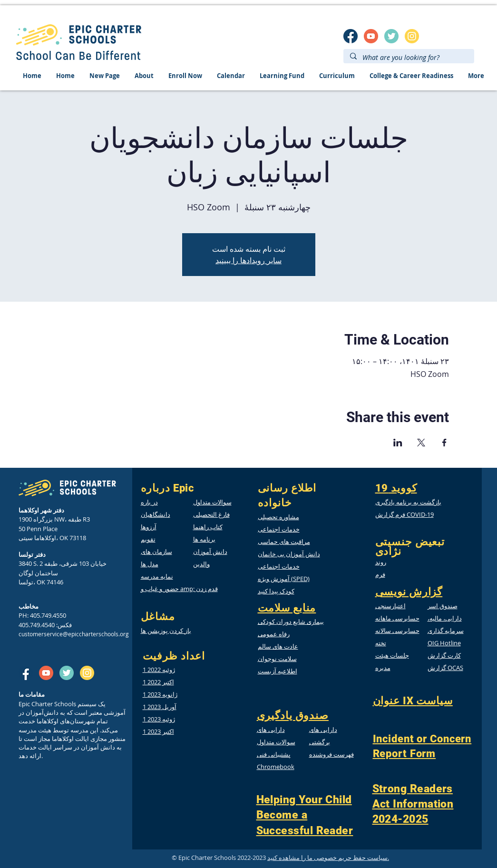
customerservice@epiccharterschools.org (74, 634)
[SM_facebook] (351, 36)
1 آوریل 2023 (160, 707)
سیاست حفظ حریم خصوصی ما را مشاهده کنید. (328, 858)
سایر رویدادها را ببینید (248, 260)
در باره (149, 502)
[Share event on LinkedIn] (398, 443)
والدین (201, 564)
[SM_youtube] (371, 36)
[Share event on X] (421, 443)
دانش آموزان (210, 552)
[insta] (412, 36)
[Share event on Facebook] (444, 443)
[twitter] (391, 36)
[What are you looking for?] (408, 58)
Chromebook (276, 767)
